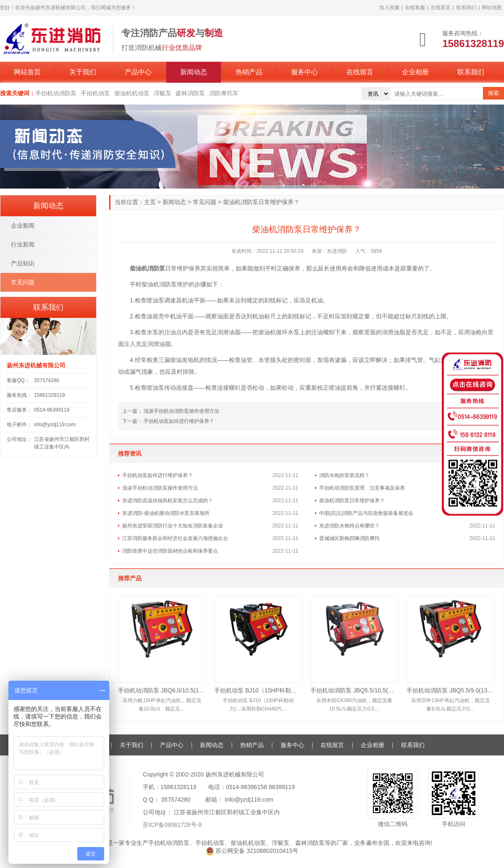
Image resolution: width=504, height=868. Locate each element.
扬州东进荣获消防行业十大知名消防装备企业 (173, 526)
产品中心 (138, 72)
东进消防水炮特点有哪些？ (349, 526)
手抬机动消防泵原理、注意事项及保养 (362, 488)
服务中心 (304, 72)
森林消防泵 (190, 93)
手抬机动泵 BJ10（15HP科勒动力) (258, 690)
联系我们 (466, 8)
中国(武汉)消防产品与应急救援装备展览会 (366, 513)
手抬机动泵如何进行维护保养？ (179, 421)
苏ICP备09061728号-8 (172, 825)
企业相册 (415, 72)
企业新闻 (23, 226)
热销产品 (249, 72)
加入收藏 (389, 8)
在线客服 (415, 8)
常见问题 (205, 202)
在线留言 (441, 8)
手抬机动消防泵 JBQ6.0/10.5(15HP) (162, 690)
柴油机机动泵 (132, 93)
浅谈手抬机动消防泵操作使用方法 (181, 411)
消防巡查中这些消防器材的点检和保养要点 (170, 551)
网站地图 (492, 8)
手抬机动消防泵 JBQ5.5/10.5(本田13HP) (354, 690)
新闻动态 (194, 72)
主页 (150, 202)
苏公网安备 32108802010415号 (252, 851)
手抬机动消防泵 (56, 93)
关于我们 (83, 72)
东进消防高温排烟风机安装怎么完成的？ (168, 501)
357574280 (47, 380)
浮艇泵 (163, 93)
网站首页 (27, 72)
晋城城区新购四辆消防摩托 (349, 538)
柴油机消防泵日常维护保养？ (352, 501)
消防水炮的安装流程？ (344, 475)
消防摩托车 (224, 93)
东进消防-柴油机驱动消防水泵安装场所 (166, 513)
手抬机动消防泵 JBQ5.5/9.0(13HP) (450, 690)
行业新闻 (23, 244)
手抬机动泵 (95, 93)
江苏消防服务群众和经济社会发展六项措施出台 (175, 538)
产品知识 (23, 263)
